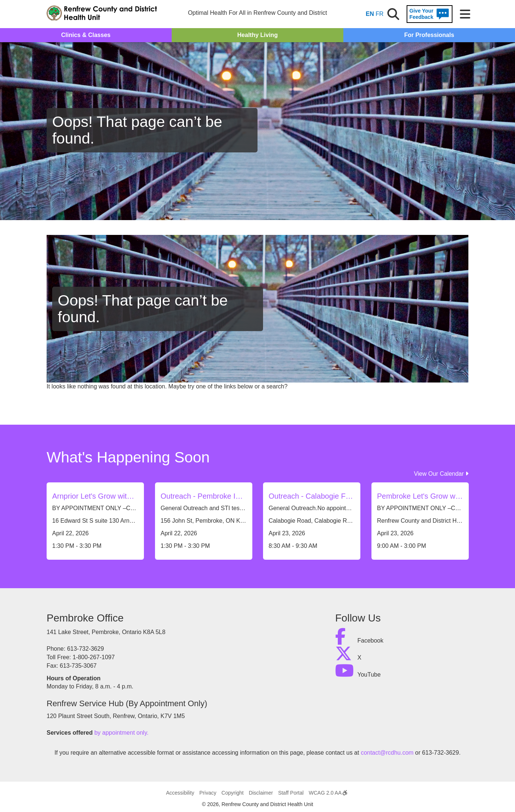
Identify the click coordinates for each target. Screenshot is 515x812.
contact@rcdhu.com (387, 753)
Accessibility (180, 793)
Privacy (208, 793)
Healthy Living (257, 35)
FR (379, 14)
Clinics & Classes (86, 35)
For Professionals (429, 35)
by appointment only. (121, 733)
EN (370, 14)
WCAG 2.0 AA (328, 793)
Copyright (233, 793)
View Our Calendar (441, 474)
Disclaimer (261, 793)
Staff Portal (291, 793)
